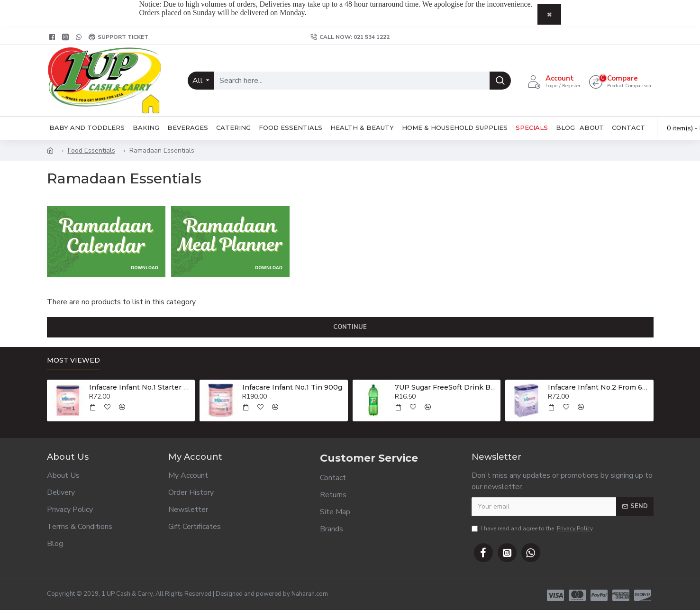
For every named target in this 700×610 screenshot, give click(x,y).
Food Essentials (91, 150)
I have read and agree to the (533, 528)
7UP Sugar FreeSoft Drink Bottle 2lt (446, 387)
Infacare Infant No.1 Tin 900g (292, 387)
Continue (350, 327)
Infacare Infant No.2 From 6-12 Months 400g (599, 387)
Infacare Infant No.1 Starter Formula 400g (140, 387)
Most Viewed (73, 360)
